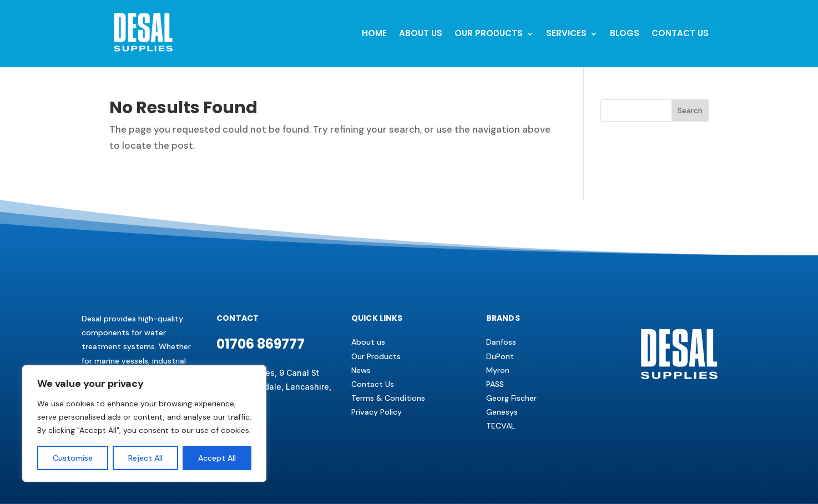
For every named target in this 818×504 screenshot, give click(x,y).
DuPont (500, 356)
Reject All (145, 458)
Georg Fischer (511, 398)
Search (690, 110)
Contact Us (373, 384)
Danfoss (501, 342)
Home (374, 33)
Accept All (217, 458)
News (361, 370)
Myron (498, 370)
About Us (421, 33)
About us (368, 342)
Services (566, 33)
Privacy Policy (377, 412)
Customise (73, 458)
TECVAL (501, 426)
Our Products (489, 33)
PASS (495, 384)
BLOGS (625, 33)
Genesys (502, 412)
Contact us (680, 33)
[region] (144, 424)
